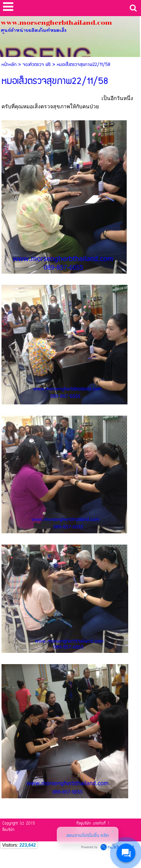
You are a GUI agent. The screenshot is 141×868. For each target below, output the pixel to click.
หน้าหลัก (9, 65)
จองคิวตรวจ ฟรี (37, 65)
